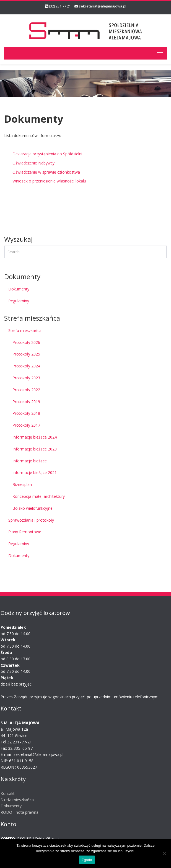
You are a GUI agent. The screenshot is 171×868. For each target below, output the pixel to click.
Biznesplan (22, 484)
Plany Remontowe (25, 532)
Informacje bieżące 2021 (35, 472)
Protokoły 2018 (26, 413)
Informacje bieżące (30, 461)
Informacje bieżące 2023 (35, 449)
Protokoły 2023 (26, 378)
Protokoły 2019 (26, 402)
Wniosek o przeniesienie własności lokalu (49, 181)
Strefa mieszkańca (25, 330)
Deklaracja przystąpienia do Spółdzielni (47, 154)
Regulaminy (19, 301)
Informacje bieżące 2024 (35, 437)
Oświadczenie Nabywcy (33, 163)
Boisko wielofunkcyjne (33, 508)
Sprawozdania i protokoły (31, 520)
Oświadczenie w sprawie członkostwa (46, 172)
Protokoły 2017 (26, 425)
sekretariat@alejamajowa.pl (103, 6)
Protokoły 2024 (26, 366)
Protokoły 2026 (26, 342)
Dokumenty (19, 289)
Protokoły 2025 (26, 354)
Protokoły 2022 (26, 390)
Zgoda (87, 860)
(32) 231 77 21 (60, 6)
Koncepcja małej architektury (39, 496)
